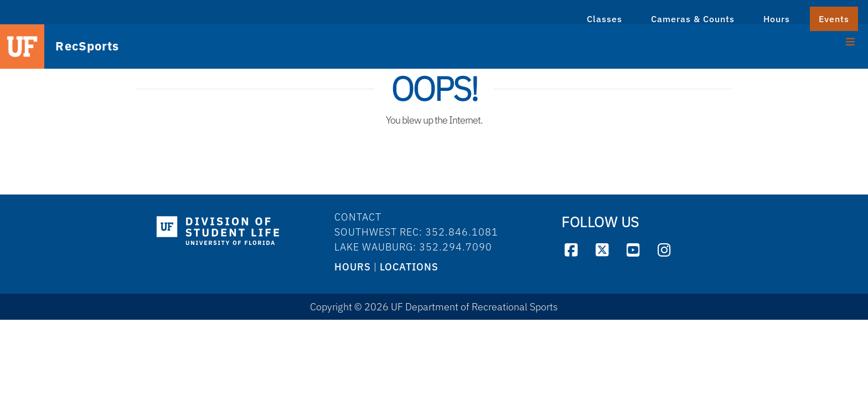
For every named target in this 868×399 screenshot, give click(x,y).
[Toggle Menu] (851, 40)
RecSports (77, 47)
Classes (604, 19)
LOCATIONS (409, 267)
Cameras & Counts (693, 19)
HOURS (353, 267)
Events (834, 19)
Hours (777, 19)
